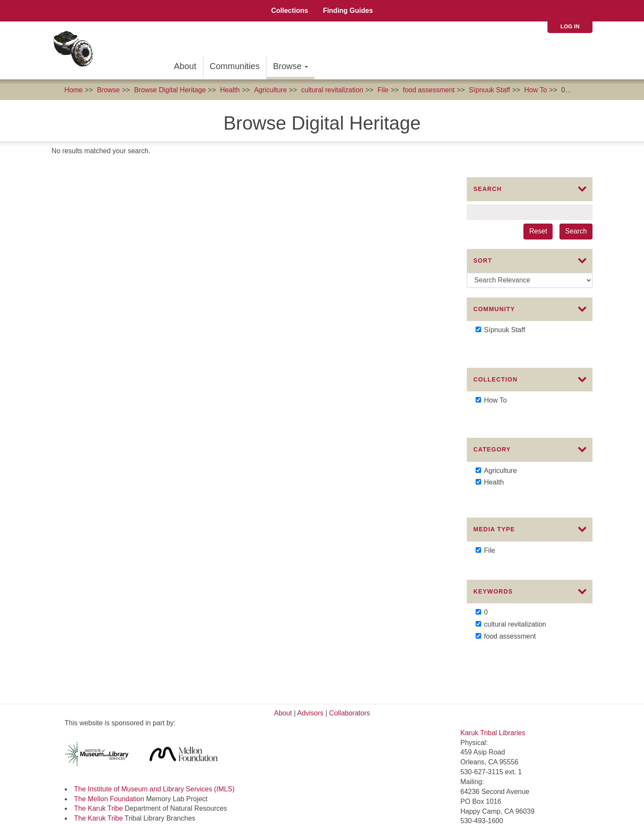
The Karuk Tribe (99, 743)
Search (576, 231)
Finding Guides (348, 11)
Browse (290, 66)
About (185, 66)
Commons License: (95, 772)
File (383, 90)
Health (230, 90)
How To (536, 90)
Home (74, 90)
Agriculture (270, 90)
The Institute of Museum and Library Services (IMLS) (154, 723)
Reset (538, 231)
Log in (570, 26)
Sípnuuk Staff (490, 90)
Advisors (310, 647)
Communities (235, 66)
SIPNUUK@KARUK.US (497, 780)
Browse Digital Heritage (170, 90)
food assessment (429, 90)
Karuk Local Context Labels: (109, 782)
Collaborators (349, 647)
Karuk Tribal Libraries (493, 667)
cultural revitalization (332, 90)
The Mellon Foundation (109, 733)
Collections (290, 11)
